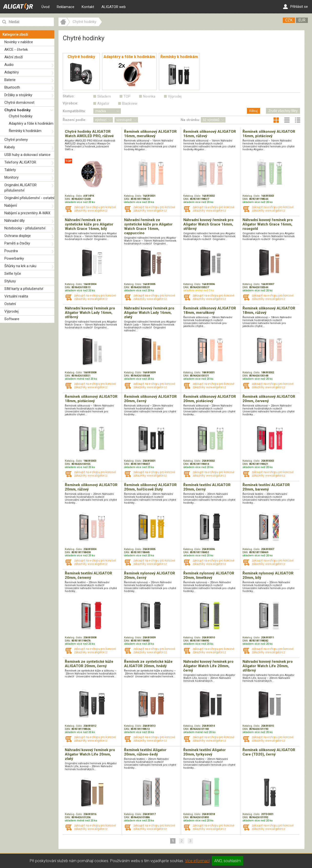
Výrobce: (70, 103)
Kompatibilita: (74, 111)
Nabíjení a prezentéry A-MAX (27, 213)
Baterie (10, 80)
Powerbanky (14, 258)
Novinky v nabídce (19, 42)
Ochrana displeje (18, 236)
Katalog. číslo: (74, 196)
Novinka (149, 96)
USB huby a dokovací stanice (27, 155)
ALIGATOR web (114, 7)
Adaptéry (12, 72)
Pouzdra (11, 251)
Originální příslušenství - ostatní (29, 198)
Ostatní (10, 304)
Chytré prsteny (16, 140)
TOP (127, 96)
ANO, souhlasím (228, 861)
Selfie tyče (13, 274)
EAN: (68, 199)
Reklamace (66, 7)
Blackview (130, 103)
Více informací (197, 861)
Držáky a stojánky (18, 95)
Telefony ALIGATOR (20, 162)
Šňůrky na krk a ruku (20, 266)
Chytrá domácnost (19, 102)
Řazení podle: (74, 120)
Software (12, 319)
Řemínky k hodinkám (25, 131)
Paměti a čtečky (17, 243)
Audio (9, 65)
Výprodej (11, 311)
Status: (69, 96)
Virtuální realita (16, 296)
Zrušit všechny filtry (283, 111)
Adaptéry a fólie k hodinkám (31, 123)
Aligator (103, 103)
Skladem (104, 96)
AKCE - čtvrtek (16, 50)
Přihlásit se (295, 7)
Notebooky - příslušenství (25, 228)
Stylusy (10, 281)
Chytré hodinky (18, 110)
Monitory (11, 177)
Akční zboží (14, 57)
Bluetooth (12, 87)
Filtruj (253, 111)
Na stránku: (190, 120)
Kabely (10, 147)
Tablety (10, 170)
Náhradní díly (15, 221)
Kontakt (88, 7)
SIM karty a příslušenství (24, 289)
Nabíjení (11, 205)
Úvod (45, 7)
